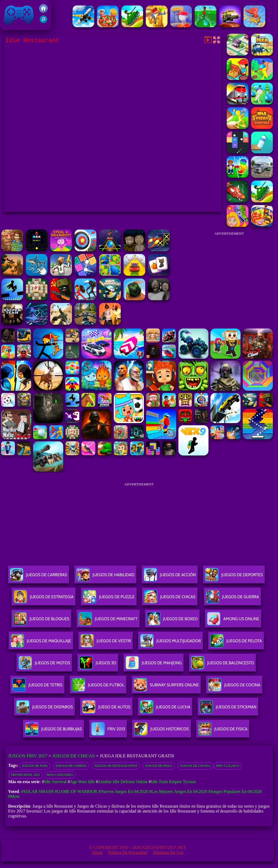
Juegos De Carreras (38, 577)
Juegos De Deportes (234, 577)
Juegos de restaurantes (116, 766)
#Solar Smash (37, 791)
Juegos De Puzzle (109, 599)
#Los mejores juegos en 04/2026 (178, 791)
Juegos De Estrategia (44, 599)
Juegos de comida (71, 766)
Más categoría (60, 775)
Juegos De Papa (35, 766)
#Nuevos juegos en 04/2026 (123, 791)
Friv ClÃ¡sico (228, 766)
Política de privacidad (128, 852)
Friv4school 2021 (26, 775)
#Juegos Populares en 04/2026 (235, 791)
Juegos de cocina (195, 766)
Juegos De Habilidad (105, 577)
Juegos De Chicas (170, 599)
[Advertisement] (229, 273)
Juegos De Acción (170, 577)
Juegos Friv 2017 (19, 15)
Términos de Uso (168, 852)
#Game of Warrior (76, 791)
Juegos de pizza (159, 766)
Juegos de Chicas (73, 756)
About (97, 852)
